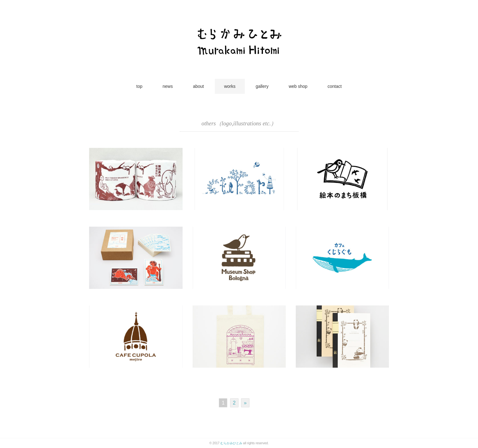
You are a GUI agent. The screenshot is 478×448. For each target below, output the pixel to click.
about (198, 86)
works (230, 86)
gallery (262, 86)
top (139, 86)
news (168, 86)
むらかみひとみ (231, 443)
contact (335, 86)
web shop (298, 86)
